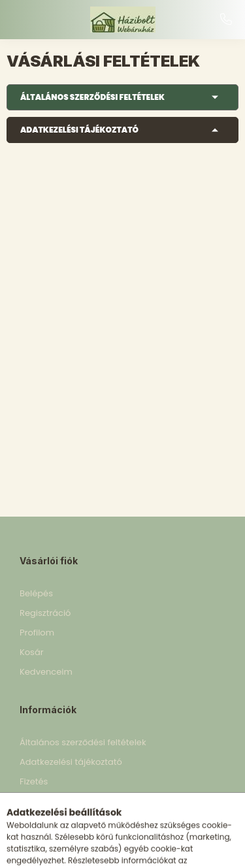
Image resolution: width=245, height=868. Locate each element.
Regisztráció (45, 613)
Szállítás (37, 801)
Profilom (37, 633)
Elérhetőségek (49, 821)
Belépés (36, 593)
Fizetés (34, 781)
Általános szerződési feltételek (92, 97)
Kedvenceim (46, 672)
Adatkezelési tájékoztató (79, 130)
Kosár (32, 652)
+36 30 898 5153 (226, 20)
